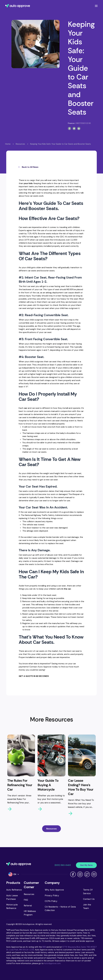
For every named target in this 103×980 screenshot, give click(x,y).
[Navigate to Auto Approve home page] (18, 6)
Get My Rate (86, 865)
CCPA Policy (51, 901)
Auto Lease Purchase (12, 897)
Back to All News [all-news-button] (28, 167)
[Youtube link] (94, 874)
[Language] (14, 874)
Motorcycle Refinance (12, 906)
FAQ (26, 900)
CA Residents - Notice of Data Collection (60, 908)
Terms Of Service (88, 891)
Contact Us (89, 899)
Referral (28, 906)
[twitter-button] (74, 128)
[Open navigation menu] (96, 6)
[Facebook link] (73, 874)
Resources (20, 144)
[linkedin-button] (79, 128)
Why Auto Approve (54, 890)
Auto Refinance (14, 890)
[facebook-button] (69, 128)
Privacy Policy (52, 895)
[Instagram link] (80, 874)
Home (8, 144)
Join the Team (87, 906)
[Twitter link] (87, 874)
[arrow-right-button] (21, 809)
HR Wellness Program (30, 913)
